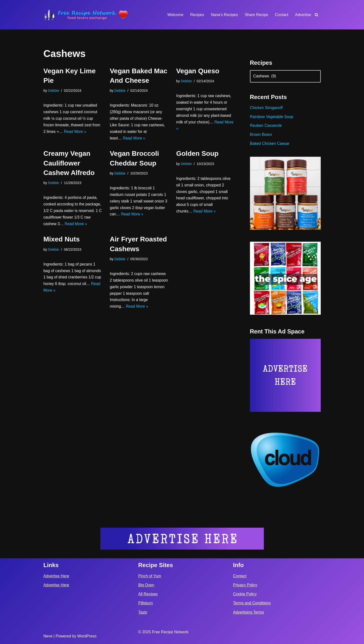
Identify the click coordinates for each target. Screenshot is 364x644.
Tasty (143, 612)
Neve (48, 636)
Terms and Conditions (252, 603)
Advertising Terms (249, 612)
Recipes (196, 15)
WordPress (87, 636)
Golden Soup (197, 154)
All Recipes (148, 594)
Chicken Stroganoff (266, 108)
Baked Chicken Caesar (270, 144)
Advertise (303, 15)
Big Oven (146, 585)
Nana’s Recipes (224, 15)
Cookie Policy (245, 594)
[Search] (316, 15)
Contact (281, 15)
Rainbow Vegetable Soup (272, 117)
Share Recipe (256, 15)
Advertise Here (56, 576)
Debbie (54, 91)
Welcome (175, 15)
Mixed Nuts (62, 240)
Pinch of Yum (150, 576)
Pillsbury (146, 603)
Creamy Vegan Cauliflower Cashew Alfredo (69, 164)
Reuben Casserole (266, 126)
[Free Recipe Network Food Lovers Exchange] (86, 15)
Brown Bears (261, 135)
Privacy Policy (245, 585)
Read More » (75, 132)
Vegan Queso (198, 71)
